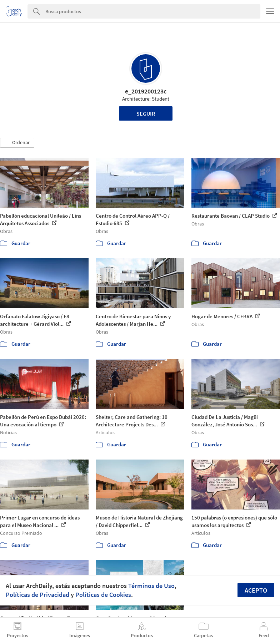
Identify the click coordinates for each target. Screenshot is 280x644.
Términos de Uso (151, 586)
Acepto (256, 590)
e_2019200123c (146, 91)
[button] (17, 143)
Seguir (146, 113)
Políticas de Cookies (103, 595)
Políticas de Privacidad (37, 595)
